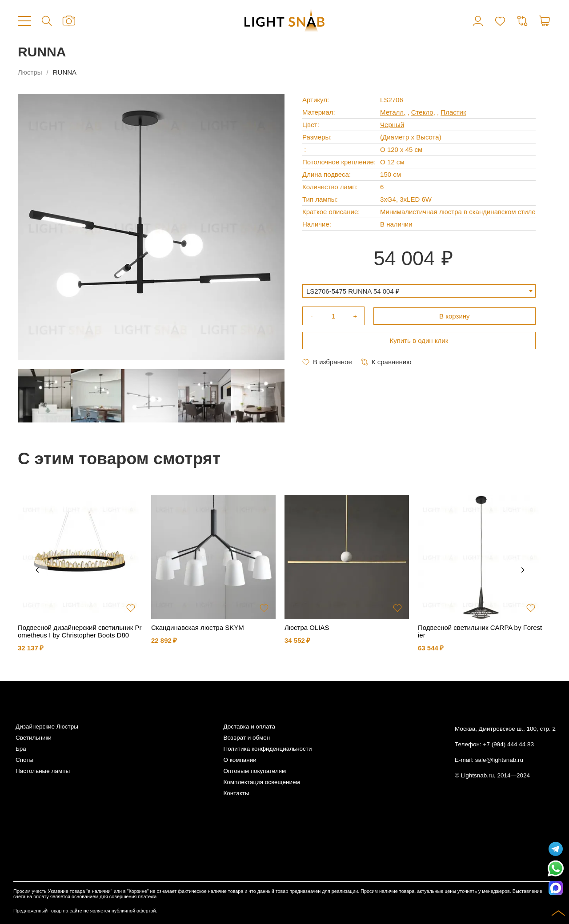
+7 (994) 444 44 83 (509, 744)
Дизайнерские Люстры (47, 727)
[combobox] (419, 291)
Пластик (453, 112)
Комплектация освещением (261, 782)
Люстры (30, 72)
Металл (392, 112)
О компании (240, 760)
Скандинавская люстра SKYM (198, 627)
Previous (37, 570)
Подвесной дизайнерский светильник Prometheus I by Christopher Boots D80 (80, 631)
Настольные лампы (43, 771)
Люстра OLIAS (307, 627)
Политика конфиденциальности (267, 749)
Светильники (34, 738)
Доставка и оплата (249, 727)
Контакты (236, 793)
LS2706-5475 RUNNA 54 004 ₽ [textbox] (353, 291)
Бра (21, 749)
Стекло (422, 112)
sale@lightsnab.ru (499, 760)
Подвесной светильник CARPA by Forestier (480, 631)
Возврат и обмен (246, 738)
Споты (24, 760)
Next (523, 570)
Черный (392, 125)
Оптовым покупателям (254, 771)
